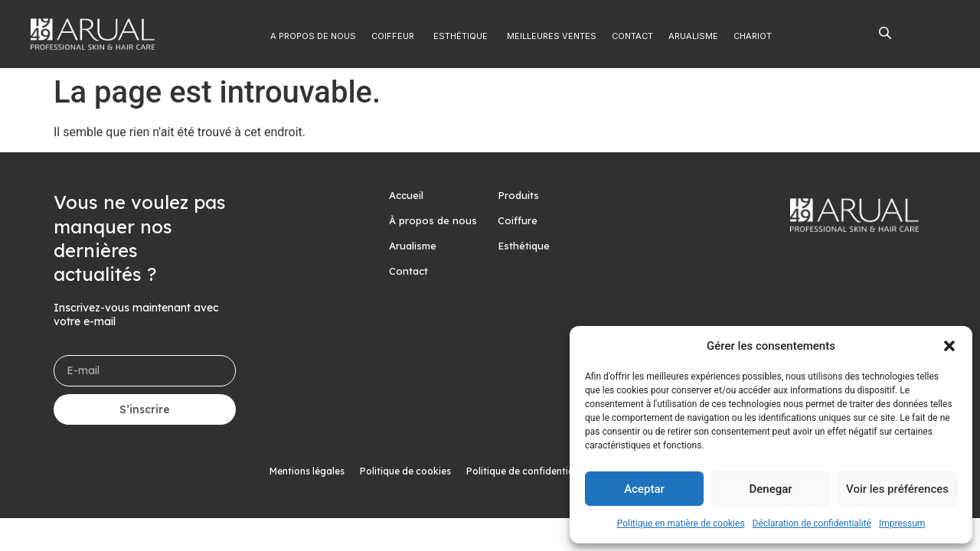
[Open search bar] (885, 32)
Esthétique (524, 246)
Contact (408, 271)
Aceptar (644, 489)
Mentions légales (307, 471)
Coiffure (518, 220)
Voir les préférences (897, 489)
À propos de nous (433, 220)
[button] (949, 346)
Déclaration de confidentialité (812, 523)
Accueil (406, 195)
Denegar (770, 489)
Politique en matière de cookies (681, 523)
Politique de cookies (405, 471)
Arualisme (413, 246)
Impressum (902, 523)
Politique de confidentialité (527, 471)
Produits (518, 195)
